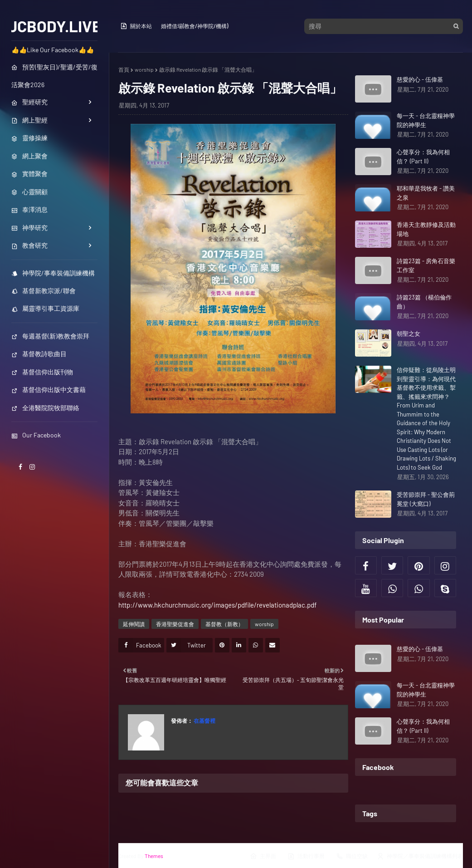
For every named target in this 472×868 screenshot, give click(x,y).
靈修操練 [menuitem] (29, 138)
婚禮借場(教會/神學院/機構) (195, 26)
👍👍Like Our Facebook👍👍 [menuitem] (53, 50)
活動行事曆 (306, 856)
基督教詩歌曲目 (39, 354)
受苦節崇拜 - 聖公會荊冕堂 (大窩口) (426, 499)
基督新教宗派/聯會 (44, 291)
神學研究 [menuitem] (29, 228)
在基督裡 (204, 721)
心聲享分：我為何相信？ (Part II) (423, 157)
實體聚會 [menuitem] (29, 174)
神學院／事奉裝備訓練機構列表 (420, 856)
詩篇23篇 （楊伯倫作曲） (424, 302)
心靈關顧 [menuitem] (29, 192)
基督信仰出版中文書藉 (49, 390)
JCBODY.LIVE (55, 26)
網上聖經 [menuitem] (29, 120)
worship (144, 69)
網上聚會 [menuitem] (29, 156)
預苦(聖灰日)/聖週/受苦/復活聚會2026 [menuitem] (54, 76)
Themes (154, 856)
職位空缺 (352, 856)
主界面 (263, 856)
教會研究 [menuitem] (29, 245)
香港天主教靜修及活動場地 (426, 229)
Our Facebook (36, 435)
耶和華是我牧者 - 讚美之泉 (426, 193)
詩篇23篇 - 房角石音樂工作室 (426, 265)
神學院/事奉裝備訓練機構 (53, 273)
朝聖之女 (409, 333)
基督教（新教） (224, 624)
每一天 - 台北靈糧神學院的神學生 (426, 120)
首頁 (124, 69)
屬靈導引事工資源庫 (45, 308)
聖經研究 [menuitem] (29, 102)
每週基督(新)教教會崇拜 (50, 336)
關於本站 (136, 26)
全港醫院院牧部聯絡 (45, 408)
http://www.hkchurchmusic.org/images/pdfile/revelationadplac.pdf (217, 605)
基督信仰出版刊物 (42, 372)
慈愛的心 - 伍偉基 (420, 79)
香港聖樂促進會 (175, 624)
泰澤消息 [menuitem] (29, 209)
